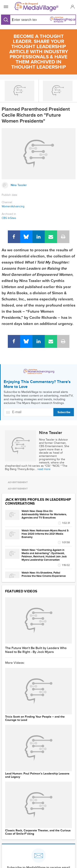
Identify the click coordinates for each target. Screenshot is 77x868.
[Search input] (24, 20)
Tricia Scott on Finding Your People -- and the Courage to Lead (35, 718)
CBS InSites (9, 218)
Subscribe (64, 412)
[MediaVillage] (38, 7)
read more (44, 469)
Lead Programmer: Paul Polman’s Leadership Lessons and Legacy (37, 775)
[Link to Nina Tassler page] (39, 185)
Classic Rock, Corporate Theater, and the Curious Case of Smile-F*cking (38, 832)
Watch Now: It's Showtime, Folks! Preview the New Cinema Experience (44, 574)
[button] (72, 7)
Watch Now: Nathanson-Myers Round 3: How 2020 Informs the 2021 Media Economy (45, 534)
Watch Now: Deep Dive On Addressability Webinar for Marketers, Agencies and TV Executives (44, 514)
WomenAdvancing (13, 206)
